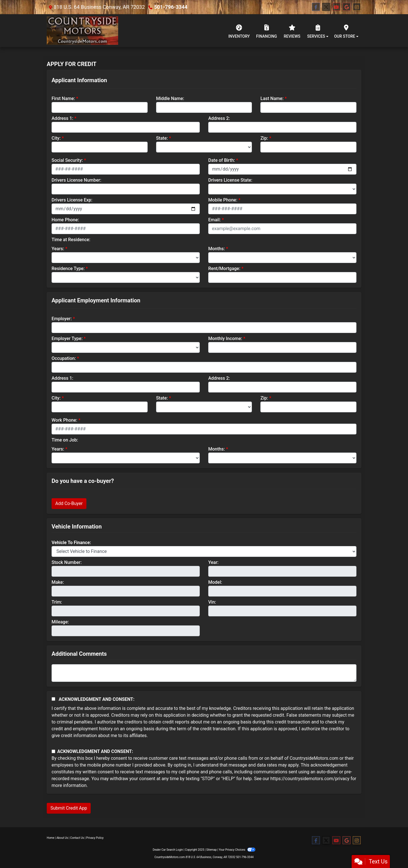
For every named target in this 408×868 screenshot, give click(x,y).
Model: (215, 582)
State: (162, 138)
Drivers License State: (230, 180)
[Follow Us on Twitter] (326, 7)
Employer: (62, 319)
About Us (62, 838)
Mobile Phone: (223, 200)
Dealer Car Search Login (168, 850)
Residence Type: (68, 269)
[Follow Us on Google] (347, 7)
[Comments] (204, 673)
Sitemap (212, 850)
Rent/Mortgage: (224, 269)
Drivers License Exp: (72, 200)
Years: (58, 249)
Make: (58, 582)
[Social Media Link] (357, 7)
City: (56, 138)
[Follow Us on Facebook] (316, 7)
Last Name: (272, 98)
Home (51, 838)
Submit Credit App (69, 808)
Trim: (57, 602)
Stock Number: (67, 562)
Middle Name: (170, 98)
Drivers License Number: (76, 180)
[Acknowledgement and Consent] (53, 699)
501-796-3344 (171, 7)
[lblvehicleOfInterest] (204, 551)
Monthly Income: (225, 339)
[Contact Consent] (53, 751)
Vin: (212, 602)
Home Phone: (65, 220)
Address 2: (219, 118)
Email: (214, 220)
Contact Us (77, 838)
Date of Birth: (222, 160)
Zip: (264, 138)
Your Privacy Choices (237, 850)
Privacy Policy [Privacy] (95, 838)
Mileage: (60, 622)
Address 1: (62, 118)
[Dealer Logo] (82, 31)
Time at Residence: (71, 240)
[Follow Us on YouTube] (336, 7)
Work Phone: (64, 420)
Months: (217, 249)
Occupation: (64, 358)
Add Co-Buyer (69, 503)
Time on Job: (65, 440)
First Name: (63, 98)
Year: (213, 562)
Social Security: (67, 160)
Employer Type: (67, 339)
